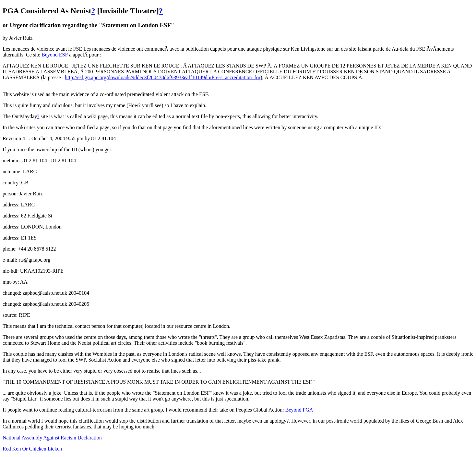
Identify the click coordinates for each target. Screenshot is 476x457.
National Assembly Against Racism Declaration (52, 438)
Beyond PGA (299, 410)
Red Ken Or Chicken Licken (32, 449)
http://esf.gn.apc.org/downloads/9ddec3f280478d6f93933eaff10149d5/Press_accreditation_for (163, 77)
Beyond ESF (55, 55)
